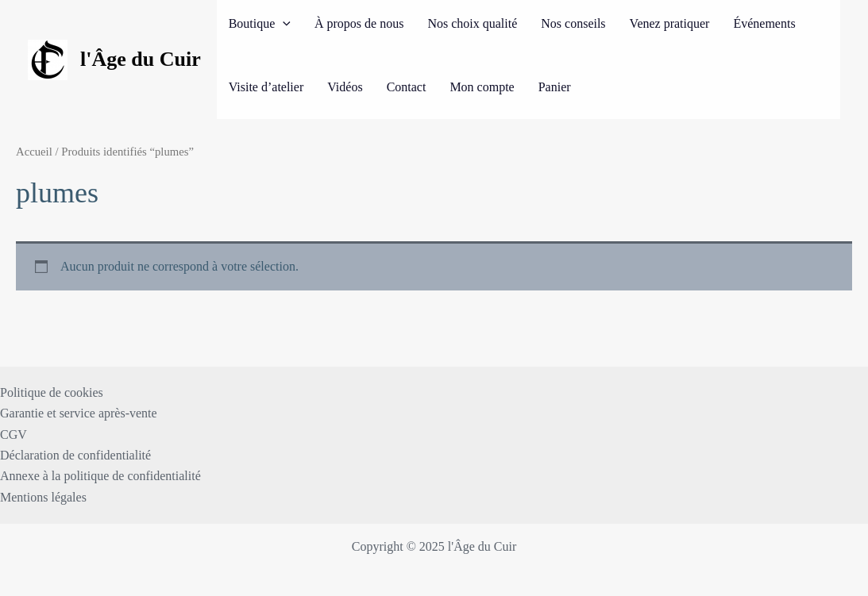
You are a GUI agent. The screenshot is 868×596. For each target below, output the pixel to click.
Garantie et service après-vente (79, 413)
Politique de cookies (52, 392)
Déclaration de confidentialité (75, 455)
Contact (407, 87)
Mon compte (482, 87)
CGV (14, 435)
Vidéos (345, 87)
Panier (555, 87)
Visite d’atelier (266, 87)
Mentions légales (43, 497)
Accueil (34, 152)
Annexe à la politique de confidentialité (100, 476)
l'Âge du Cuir (141, 59)
